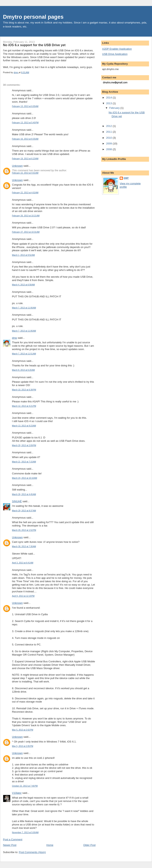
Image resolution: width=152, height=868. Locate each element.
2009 (109, 144)
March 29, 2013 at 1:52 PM (24, 530)
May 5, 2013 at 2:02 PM (23, 730)
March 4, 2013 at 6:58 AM (23, 285)
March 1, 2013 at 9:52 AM (23, 255)
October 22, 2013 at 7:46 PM (25, 786)
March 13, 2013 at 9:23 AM (24, 426)
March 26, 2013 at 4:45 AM (24, 494)
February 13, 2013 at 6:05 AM (25, 106)
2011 (109, 132)
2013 (109, 103)
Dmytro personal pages (33, 17)
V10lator (17, 793)
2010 (109, 138)
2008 (109, 149)
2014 (109, 98)
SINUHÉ (17, 501)
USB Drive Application (115, 54)
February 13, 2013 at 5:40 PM (25, 123)
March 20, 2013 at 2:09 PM (24, 445)
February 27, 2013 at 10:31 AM (26, 232)
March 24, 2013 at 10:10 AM (25, 478)
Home (50, 845)
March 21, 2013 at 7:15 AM (24, 462)
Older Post (89, 845)
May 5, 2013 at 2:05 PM (23, 746)
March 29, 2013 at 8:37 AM (24, 511)
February (115, 108)
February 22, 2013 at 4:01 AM (25, 173)
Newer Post (10, 845)
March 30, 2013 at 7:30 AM (24, 546)
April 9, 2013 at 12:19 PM (23, 596)
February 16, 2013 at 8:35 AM (25, 139)
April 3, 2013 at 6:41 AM (23, 563)
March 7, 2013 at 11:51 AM (24, 354)
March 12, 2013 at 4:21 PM (24, 406)
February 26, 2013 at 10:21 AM (26, 216)
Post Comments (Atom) (32, 852)
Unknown (17, 166)
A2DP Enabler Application (117, 49)
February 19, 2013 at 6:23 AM (25, 159)
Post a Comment (13, 839)
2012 (109, 126)
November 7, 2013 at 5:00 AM (25, 832)
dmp (14, 338)
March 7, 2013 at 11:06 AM (24, 308)
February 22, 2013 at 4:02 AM (25, 193)
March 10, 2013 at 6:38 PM (24, 390)
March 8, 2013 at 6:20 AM (23, 370)
